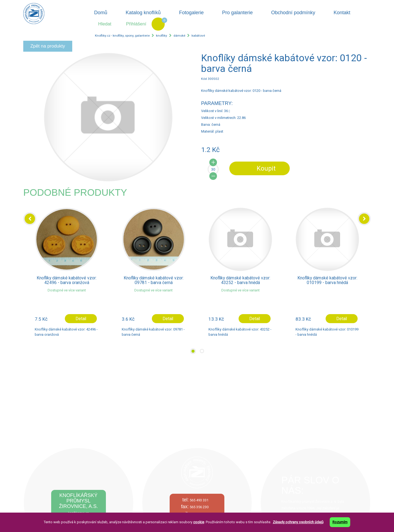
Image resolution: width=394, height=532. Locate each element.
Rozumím (340, 522)
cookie (199, 522)
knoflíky (162, 36)
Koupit (266, 168)
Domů (101, 13)
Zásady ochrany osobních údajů (298, 522)
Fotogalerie (192, 13)
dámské (179, 36)
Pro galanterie (237, 13)
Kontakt (342, 13)
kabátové (198, 36)
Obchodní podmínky (293, 13)
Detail (81, 319)
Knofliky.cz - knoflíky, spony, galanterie (122, 36)
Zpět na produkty (48, 46)
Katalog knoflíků (143, 13)
